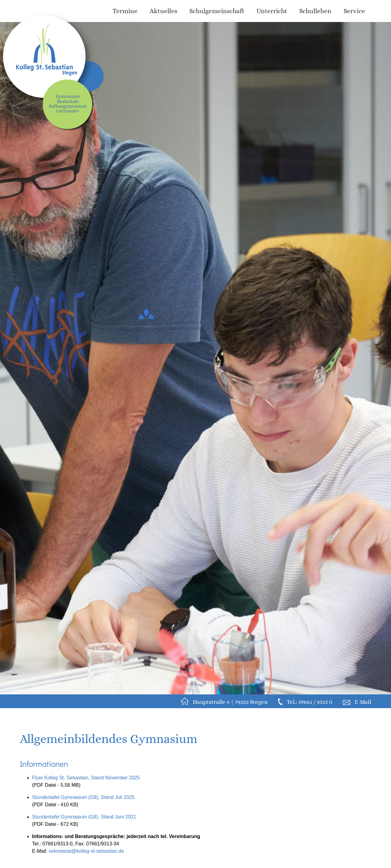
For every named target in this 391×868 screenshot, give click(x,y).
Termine (125, 11)
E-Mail (363, 702)
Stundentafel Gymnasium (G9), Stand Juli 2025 (83, 797)
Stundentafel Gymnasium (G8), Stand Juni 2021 (84, 817)
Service (354, 11)
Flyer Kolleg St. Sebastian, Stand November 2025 (86, 778)
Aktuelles (163, 11)
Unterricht (272, 11)
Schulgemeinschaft (217, 11)
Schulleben (315, 11)
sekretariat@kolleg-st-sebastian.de (86, 851)
